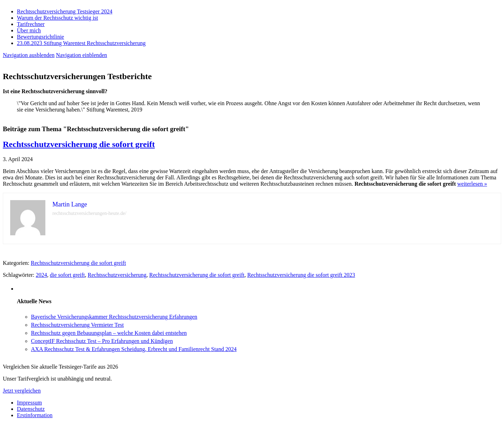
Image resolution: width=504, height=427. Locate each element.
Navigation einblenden (81, 55)
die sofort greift (68, 275)
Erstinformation (35, 415)
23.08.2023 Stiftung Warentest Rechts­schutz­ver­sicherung (81, 43)
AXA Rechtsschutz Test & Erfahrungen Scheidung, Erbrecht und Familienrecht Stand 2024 (134, 349)
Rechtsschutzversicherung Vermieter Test (77, 325)
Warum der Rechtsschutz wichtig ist (58, 18)
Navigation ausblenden (29, 55)
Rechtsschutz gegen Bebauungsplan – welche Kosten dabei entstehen (109, 333)
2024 (42, 275)
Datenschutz (31, 409)
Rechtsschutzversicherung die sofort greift (79, 144)
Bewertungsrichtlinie (40, 37)
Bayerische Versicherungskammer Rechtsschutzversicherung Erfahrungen (114, 317)
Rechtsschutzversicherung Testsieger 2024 (65, 11)
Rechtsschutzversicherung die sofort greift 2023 (301, 275)
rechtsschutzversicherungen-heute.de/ (89, 213)
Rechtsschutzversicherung (117, 275)
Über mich (29, 30)
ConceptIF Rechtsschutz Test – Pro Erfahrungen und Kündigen (102, 341)
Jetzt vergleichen (22, 391)
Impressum (29, 403)
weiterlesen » (472, 184)
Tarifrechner (31, 24)
